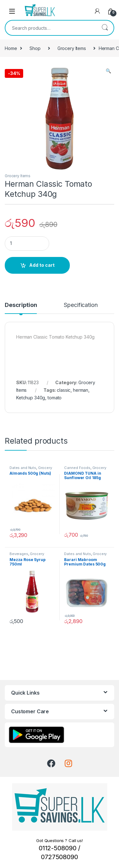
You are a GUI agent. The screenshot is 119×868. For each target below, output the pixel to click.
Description (21, 305)
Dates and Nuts (23, 468)
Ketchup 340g (31, 398)
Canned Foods (77, 468)
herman (81, 390)
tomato (55, 398)
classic (64, 390)
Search (105, 28)
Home (11, 48)
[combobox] (51, 28)
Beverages (19, 554)
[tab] (21, 308)
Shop (35, 48)
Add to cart (42, 265)
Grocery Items (72, 48)
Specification (81, 305)
